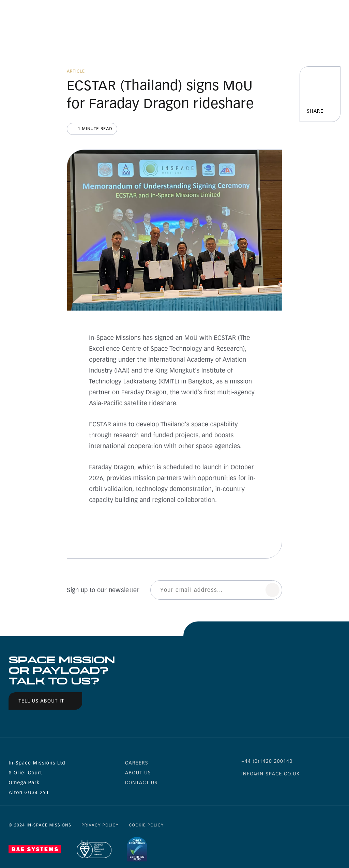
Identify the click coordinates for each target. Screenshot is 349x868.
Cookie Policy (146, 825)
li (263, 790)
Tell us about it (41, 701)
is (282, 790)
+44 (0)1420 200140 (267, 761)
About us (138, 773)
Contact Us (141, 783)
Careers (137, 763)
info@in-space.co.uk (271, 774)
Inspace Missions (36, 16)
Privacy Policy (100, 825)
